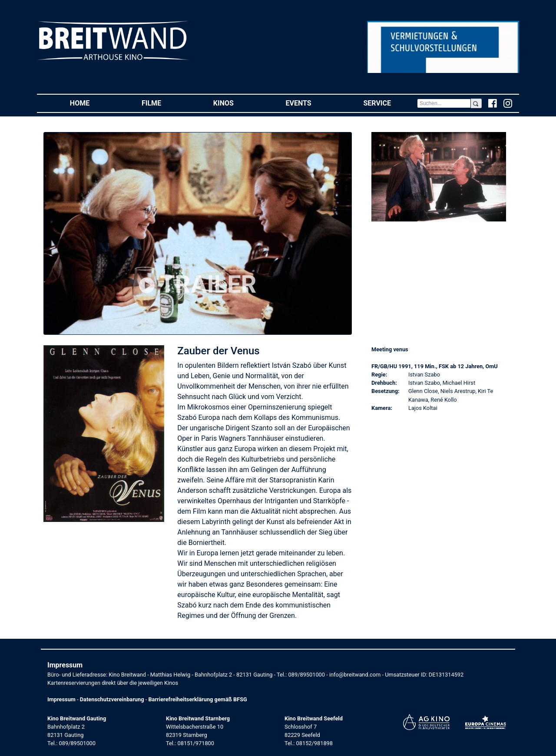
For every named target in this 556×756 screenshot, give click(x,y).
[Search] (444, 103)
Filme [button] (164, 103)
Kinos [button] (237, 103)
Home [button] (93, 103)
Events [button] (312, 103)
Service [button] (390, 103)
